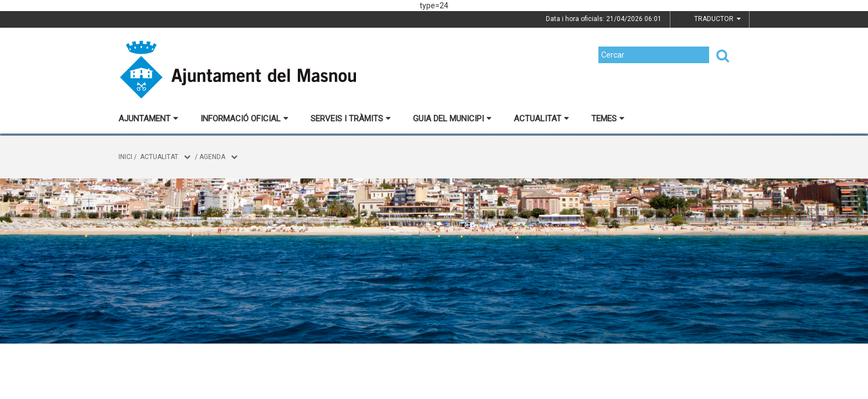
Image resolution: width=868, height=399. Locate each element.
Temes (608, 119)
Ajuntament (148, 119)
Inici (125, 157)
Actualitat (541, 119)
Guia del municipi (452, 119)
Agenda (212, 157)
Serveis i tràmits (351, 119)
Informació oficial (244, 119)
